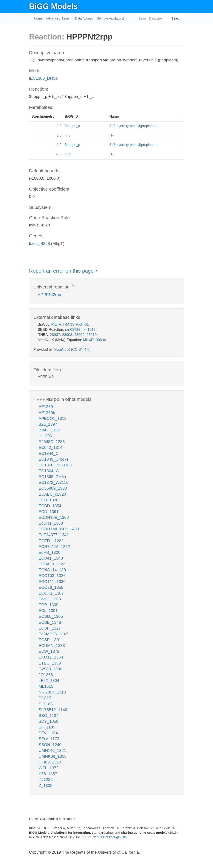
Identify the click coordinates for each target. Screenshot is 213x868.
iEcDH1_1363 (50, 523)
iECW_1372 (49, 651)
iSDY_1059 (48, 721)
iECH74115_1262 (54, 547)
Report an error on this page (62, 271)
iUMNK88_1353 (52, 756)
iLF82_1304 (48, 681)
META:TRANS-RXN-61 (70, 324)
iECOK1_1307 (51, 593)
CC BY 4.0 (81, 350)
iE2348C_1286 (51, 442)
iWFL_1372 (48, 768)
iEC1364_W (49, 471)
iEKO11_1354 (50, 657)
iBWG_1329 (49, 430)
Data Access (84, 18)
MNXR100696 (95, 340)
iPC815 (44, 698)
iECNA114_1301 (53, 570)
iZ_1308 (45, 785)
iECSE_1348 (49, 622)
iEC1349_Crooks (53, 459)
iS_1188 (45, 704)
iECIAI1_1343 (50, 558)
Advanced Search (59, 18)
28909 (79, 335)
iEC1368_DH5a (43, 78)
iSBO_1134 (48, 715)
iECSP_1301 (49, 640)
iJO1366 (45, 675)
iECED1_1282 (51, 541)
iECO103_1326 (52, 576)
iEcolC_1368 (49, 599)
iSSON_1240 (50, 745)
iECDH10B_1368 (53, 517)
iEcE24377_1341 (53, 535)
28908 (67, 335)
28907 (55, 335)
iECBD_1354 (49, 506)
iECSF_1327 (49, 628)
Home (38, 18)
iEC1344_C (48, 453)
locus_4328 (39, 244)
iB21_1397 (47, 424)
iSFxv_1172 (48, 739)
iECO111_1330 (52, 582)
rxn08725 (73, 330)
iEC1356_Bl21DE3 (55, 465)
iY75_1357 (47, 774)
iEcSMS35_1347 (53, 634)
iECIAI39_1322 (51, 564)
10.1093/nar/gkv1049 (113, 837)
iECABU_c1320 (52, 494)
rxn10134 (90, 330)
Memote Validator (109, 18)
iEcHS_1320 (49, 552)
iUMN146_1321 (52, 750)
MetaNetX (62, 350)
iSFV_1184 (48, 733)
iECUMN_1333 (51, 646)
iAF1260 (45, 407)
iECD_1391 (48, 512)
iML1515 (46, 686)
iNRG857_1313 (52, 692)
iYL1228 (45, 779)
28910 (92, 335)
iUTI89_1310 (49, 762)
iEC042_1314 (50, 447)
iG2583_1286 (50, 669)
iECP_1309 (48, 605)
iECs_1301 (48, 611)
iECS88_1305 (50, 616)
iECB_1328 (48, 500)
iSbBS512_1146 (52, 710)
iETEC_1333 (49, 663)
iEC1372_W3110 (53, 482)
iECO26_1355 (50, 587)
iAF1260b (46, 413)
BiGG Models (53, 6)
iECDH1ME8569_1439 (58, 529)
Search (176, 18)
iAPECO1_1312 (52, 418)
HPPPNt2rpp (49, 295)
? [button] (96, 270)
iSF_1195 (46, 727)
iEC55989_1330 (52, 488)
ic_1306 (45, 436)
